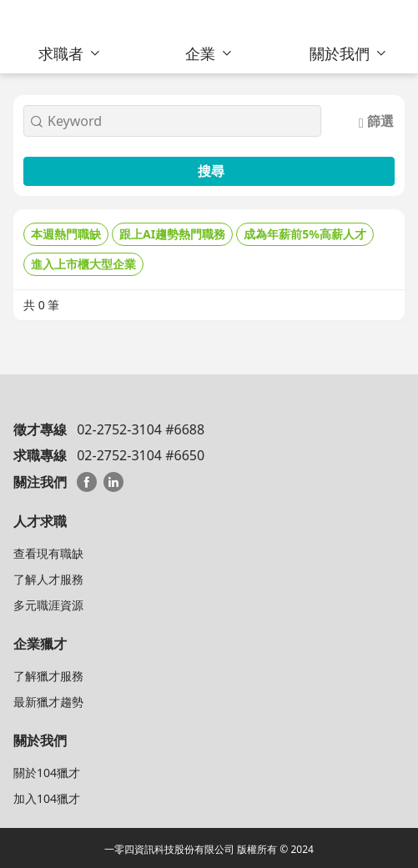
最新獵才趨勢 (48, 702)
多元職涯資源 (48, 605)
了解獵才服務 (48, 676)
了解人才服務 (48, 579)
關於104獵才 (47, 773)
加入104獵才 (47, 798)
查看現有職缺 (48, 553)
